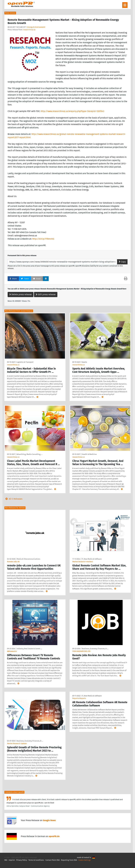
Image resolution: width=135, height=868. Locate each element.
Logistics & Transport (25, 362)
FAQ (6, 860)
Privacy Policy (22, 860)
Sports (84, 362)
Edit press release (46, 294)
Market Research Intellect (83, 562)
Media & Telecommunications (29, 559)
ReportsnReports (79, 698)
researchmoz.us (29, 30)
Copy (122, 262)
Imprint (12, 860)
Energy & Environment (36, 27)
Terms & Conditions (36, 860)
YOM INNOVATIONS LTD (81, 651)
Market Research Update (17, 743)
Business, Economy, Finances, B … (95, 649)
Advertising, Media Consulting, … (30, 454)
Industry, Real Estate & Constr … (29, 649)
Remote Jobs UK (13, 562)
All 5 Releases (13, 499)
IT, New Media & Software (92, 559)
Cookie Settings (84, 860)
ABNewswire (12, 651)
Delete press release (21, 294)
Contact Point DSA (52, 860)
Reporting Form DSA (69, 860)
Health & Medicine (89, 454)
